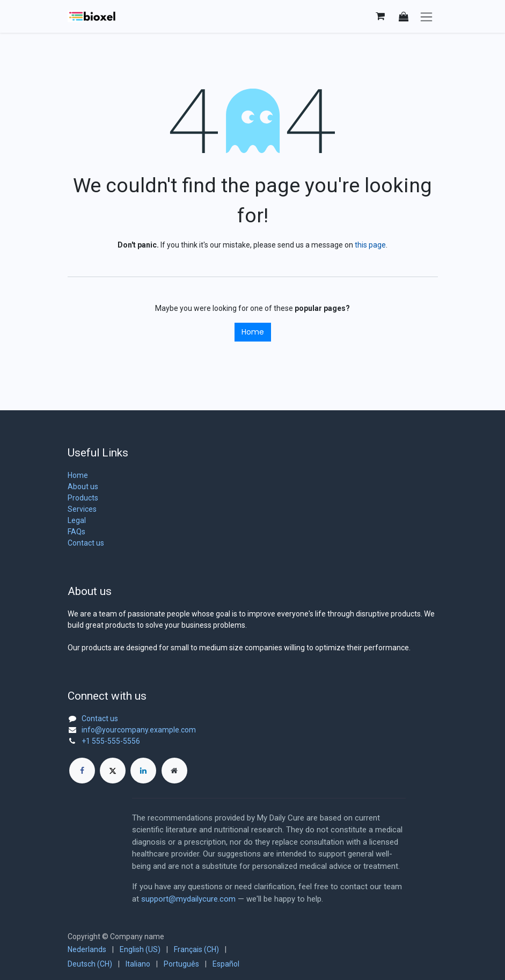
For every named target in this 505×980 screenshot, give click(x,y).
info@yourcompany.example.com (139, 730)
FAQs (76, 532)
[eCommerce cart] (380, 16)
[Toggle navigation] (426, 16)
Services (82, 509)
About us (83, 487)
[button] (404, 16)
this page (370, 245)
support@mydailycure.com (188, 899)
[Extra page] (174, 771)
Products (83, 498)
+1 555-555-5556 (111, 741)
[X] (113, 771)
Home (253, 332)
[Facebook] (82, 771)
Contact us (86, 543)
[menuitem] (87, 950)
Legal (77, 520)
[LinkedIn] (143, 771)
